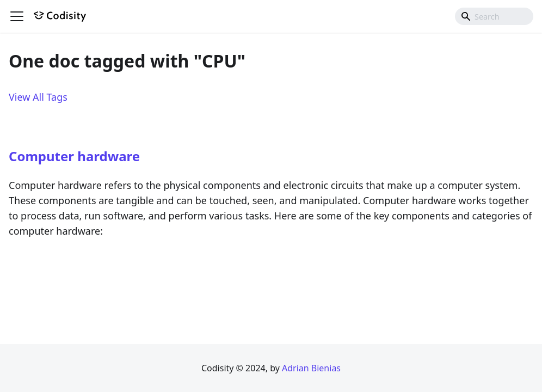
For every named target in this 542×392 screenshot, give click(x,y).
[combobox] (494, 16)
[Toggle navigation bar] (17, 16)
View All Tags (38, 97)
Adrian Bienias (311, 368)
